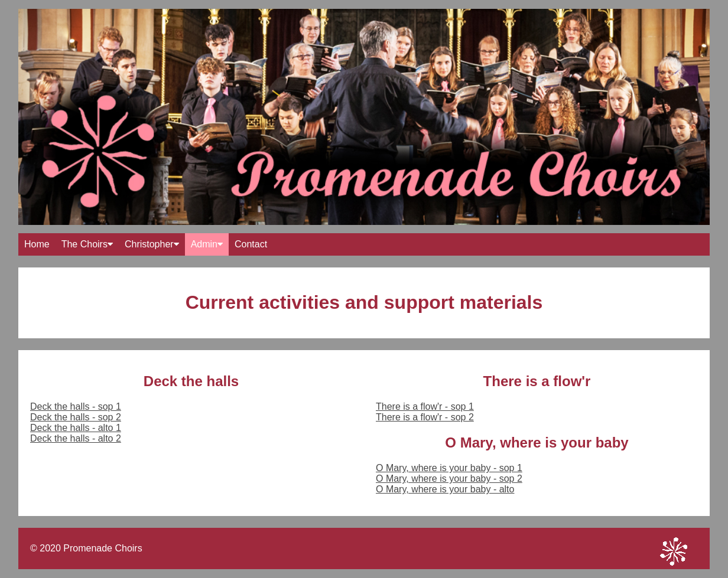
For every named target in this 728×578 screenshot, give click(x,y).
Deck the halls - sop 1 (76, 406)
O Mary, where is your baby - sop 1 (449, 468)
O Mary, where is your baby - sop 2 (449, 479)
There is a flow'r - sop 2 (425, 417)
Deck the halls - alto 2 (76, 438)
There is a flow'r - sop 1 (425, 406)
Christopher (152, 244)
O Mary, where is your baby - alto (445, 489)
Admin (207, 244)
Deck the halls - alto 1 (76, 428)
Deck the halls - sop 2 (76, 417)
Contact (251, 244)
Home (37, 244)
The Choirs (87, 244)
